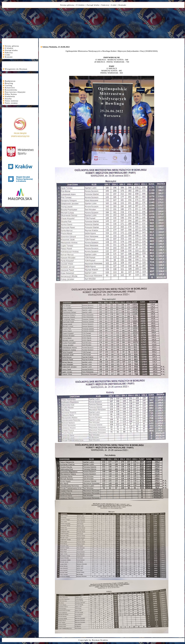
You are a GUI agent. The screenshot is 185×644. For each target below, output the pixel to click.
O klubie (80, 5)
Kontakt (122, 5)
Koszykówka (11, 90)
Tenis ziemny (11, 103)
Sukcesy (105, 5)
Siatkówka (10, 96)
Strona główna (67, 5)
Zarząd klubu (93, 5)
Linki (114, 5)
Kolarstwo (10, 88)
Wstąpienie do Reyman (16, 69)
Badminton (10, 81)
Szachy (8, 99)
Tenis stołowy (12, 101)
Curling (9, 85)
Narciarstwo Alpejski (15, 92)
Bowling (9, 83)
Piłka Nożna (11, 94)
